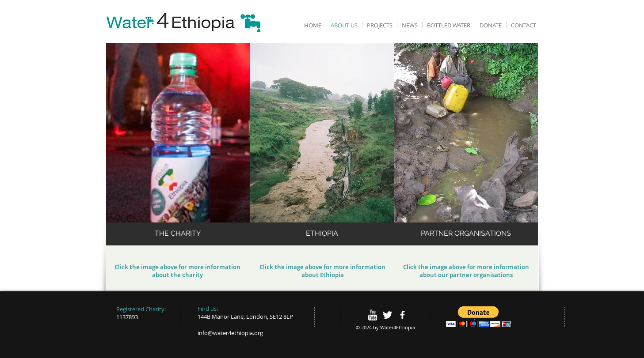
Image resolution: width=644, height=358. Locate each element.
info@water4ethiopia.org (230, 333)
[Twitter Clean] (387, 315)
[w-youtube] (372, 315)
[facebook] (402, 315)
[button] (478, 317)
